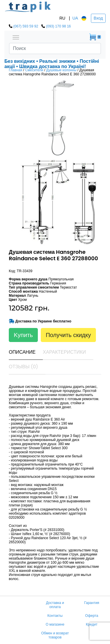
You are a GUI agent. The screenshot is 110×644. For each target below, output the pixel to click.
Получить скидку (68, 335)
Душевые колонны (61, 70)
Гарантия (92, 603)
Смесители (34, 70)
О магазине (55, 624)
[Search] (55, 48)
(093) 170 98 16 (59, 26)
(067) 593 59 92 (26, 26)
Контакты (55, 616)
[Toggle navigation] (16, 37)
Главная (16, 70)
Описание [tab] (22, 352)
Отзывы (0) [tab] (23, 367)
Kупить (23, 335)
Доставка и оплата (55, 605)
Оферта (92, 616)
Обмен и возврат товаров (55, 635)
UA (75, 18)
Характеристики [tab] (64, 352)
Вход (98, 18)
